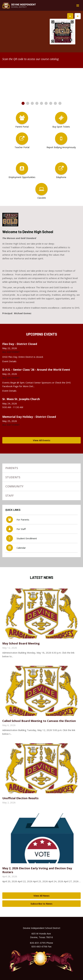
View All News (41, 896)
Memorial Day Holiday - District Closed (29, 417)
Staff (10, 496)
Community (14, 486)
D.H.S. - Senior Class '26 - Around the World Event (36, 370)
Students (13, 477)
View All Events (42, 440)
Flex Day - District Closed (20, 344)
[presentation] (70, 16)
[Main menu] (78, 5)
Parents (12, 468)
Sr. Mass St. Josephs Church (21, 399)
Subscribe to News (41, 904)
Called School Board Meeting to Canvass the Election (39, 721)
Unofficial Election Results (20, 798)
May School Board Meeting (21, 643)
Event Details (9, 361)
